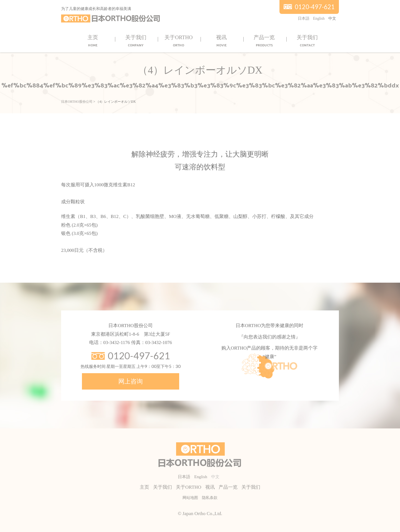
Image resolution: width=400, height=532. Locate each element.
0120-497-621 (315, 7)
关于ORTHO (179, 41)
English (319, 18)
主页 (93, 41)
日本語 (304, 18)
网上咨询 (131, 381)
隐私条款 (210, 498)
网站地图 (190, 498)
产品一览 (264, 41)
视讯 (221, 41)
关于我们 (136, 41)
